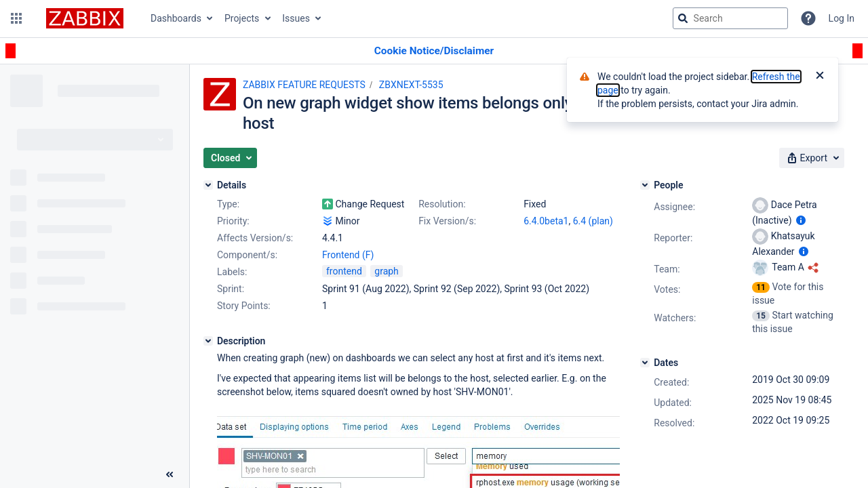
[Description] (208, 341)
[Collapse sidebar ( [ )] (170, 474)
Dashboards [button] (176, 18)
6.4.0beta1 (546, 221)
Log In (842, 18)
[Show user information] (801, 220)
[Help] (808, 18)
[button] (16, 18)
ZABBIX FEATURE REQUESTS (304, 85)
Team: (667, 269)
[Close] (820, 77)
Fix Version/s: (447, 221)
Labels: (232, 272)
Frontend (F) (348, 255)
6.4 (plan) (593, 221)
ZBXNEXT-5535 (411, 85)
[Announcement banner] (434, 51)
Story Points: (244, 306)
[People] (645, 185)
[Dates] (645, 363)
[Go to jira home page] (85, 18)
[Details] (208, 185)
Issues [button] (296, 18)
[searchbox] (730, 18)
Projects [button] (242, 18)
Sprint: (231, 289)
